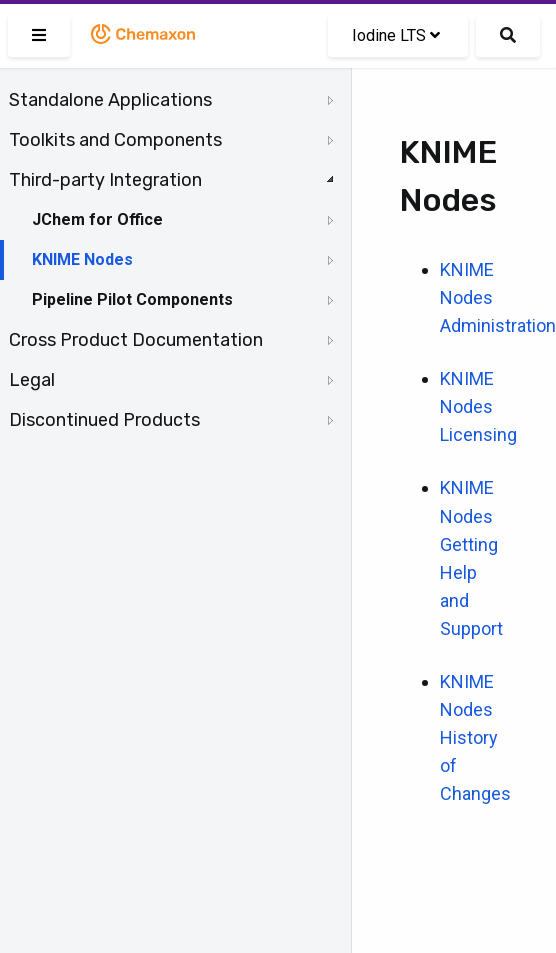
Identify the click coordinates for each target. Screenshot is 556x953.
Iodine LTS (396, 35)
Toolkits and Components (115, 140)
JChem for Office (97, 219)
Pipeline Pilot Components (132, 299)
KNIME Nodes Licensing (478, 406)
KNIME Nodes (82, 259)
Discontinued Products (104, 420)
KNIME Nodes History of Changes (475, 737)
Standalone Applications (110, 100)
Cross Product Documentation (136, 340)
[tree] (175, 260)
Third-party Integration (105, 180)
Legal (32, 380)
